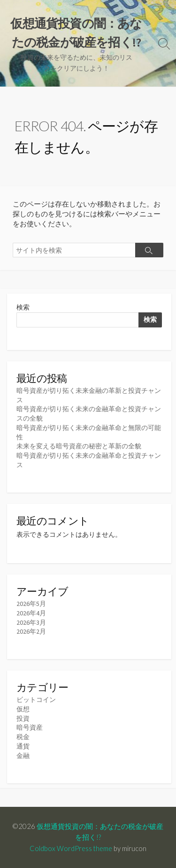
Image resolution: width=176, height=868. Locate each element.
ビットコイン (36, 700)
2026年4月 (31, 613)
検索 (23, 307)
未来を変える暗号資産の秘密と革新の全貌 (79, 446)
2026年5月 (31, 604)
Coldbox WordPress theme (71, 848)
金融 (23, 756)
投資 (23, 718)
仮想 (23, 709)
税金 (23, 737)
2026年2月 (31, 631)
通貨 (23, 746)
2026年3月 (31, 622)
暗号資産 (30, 727)
